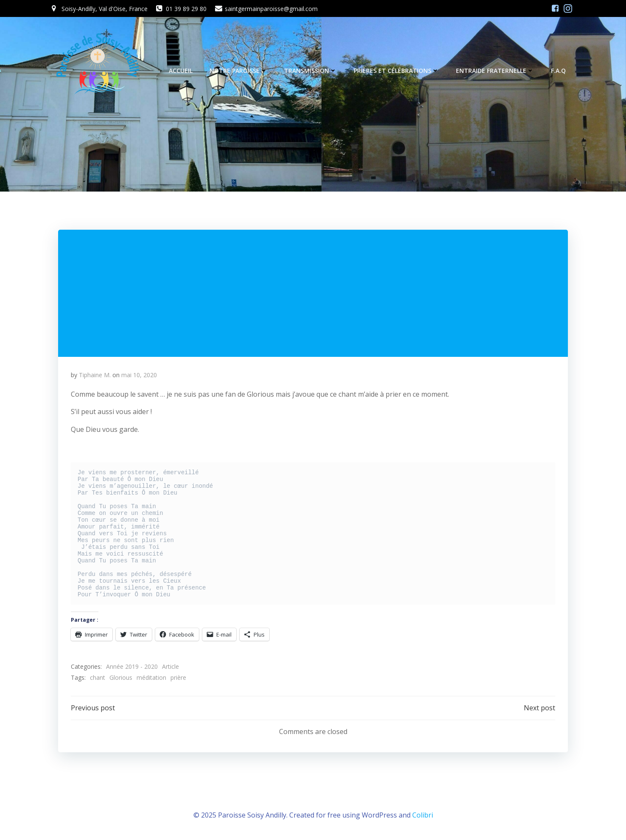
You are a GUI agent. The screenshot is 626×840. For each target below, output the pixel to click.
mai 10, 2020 (139, 375)
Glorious (121, 677)
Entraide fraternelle (495, 71)
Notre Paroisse (238, 71)
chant (98, 677)
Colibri (423, 815)
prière (178, 677)
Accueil (181, 71)
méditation (151, 677)
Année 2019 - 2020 (132, 666)
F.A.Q (558, 71)
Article (170, 666)
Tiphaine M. (95, 375)
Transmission (310, 71)
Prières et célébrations (396, 71)
